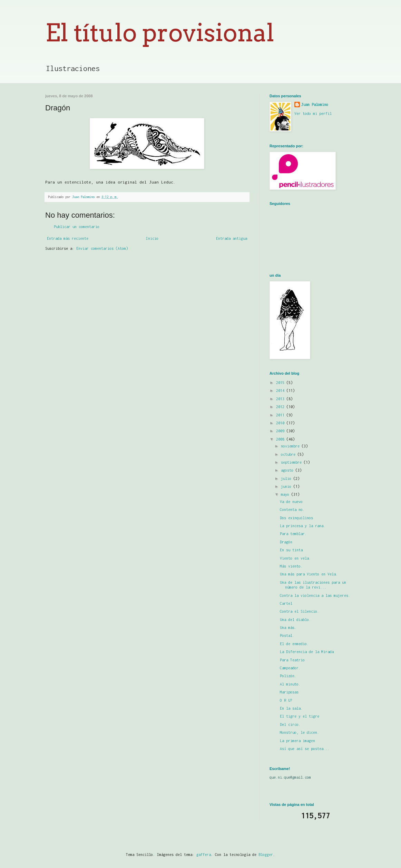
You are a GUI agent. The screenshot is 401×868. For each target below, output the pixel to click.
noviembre (291, 446)
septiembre (292, 462)
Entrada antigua (232, 238)
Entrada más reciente (68, 238)
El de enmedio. (294, 644)
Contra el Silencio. (300, 611)
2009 (281, 431)
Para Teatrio (292, 660)
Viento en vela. (295, 558)
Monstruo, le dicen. (300, 732)
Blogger (266, 855)
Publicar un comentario (77, 227)
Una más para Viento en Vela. (309, 574)
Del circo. (290, 724)
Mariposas (289, 692)
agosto (288, 470)
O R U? (286, 700)
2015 (281, 383)
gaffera (204, 855)
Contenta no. (292, 510)
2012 (281, 407)
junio (287, 486)
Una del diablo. (295, 620)
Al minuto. (290, 684)
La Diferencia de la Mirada (307, 652)
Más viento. (291, 566)
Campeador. (290, 668)
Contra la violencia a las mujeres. (315, 595)
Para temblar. (293, 534)
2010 (281, 423)
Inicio (152, 238)
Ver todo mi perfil (313, 114)
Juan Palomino (315, 105)
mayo (286, 494)
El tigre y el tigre (300, 716)
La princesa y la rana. (303, 526)
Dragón (286, 542)
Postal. (287, 635)
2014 (281, 391)
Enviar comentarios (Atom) (102, 248)
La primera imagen (297, 741)
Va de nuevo (291, 502)
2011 (281, 415)
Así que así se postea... (305, 749)
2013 (281, 399)
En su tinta (291, 550)
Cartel (286, 603)
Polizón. (288, 676)
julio (287, 479)
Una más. (288, 628)
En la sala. (291, 708)
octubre (289, 454)
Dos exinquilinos (296, 518)
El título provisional (160, 33)
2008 (281, 439)
